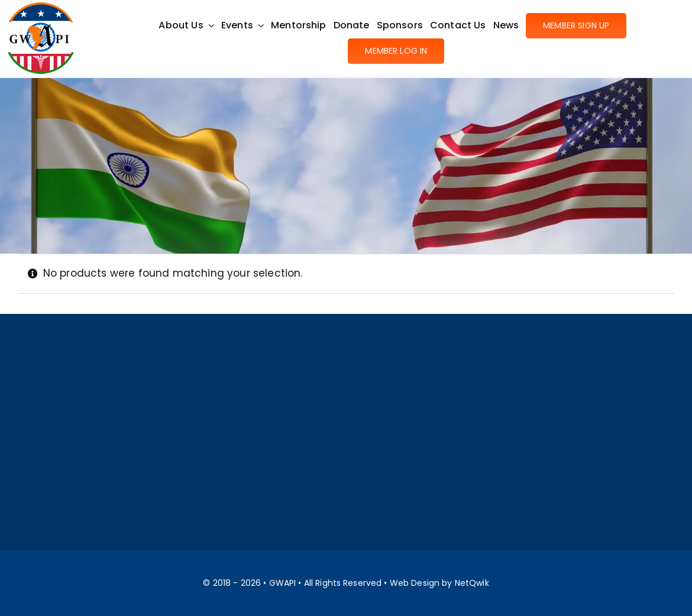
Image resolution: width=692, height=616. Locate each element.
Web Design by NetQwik (439, 583)
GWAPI (283, 583)
